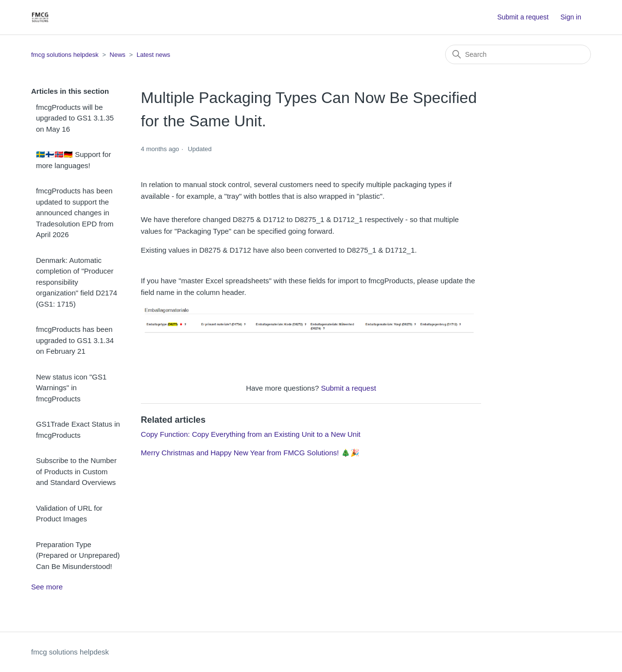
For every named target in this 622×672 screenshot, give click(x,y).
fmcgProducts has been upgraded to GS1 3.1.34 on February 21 (75, 340)
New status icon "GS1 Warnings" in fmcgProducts (71, 388)
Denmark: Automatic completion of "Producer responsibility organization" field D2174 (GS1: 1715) (77, 282)
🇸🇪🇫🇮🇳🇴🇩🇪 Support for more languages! (73, 160)
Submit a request (523, 17)
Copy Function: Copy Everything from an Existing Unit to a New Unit (251, 434)
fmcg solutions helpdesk (65, 55)
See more (47, 587)
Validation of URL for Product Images (69, 514)
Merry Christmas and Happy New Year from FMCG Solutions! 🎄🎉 (250, 453)
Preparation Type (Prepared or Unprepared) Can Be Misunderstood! (78, 555)
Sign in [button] (571, 17)
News (118, 55)
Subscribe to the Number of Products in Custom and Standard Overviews (76, 471)
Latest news (153, 55)
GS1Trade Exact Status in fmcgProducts (78, 430)
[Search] (518, 54)
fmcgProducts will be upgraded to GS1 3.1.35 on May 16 (75, 118)
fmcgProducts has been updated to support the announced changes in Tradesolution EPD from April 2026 (75, 213)
